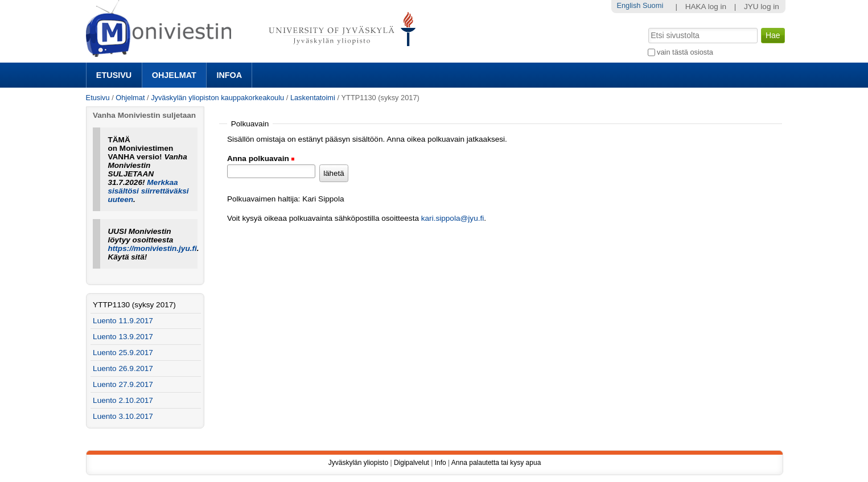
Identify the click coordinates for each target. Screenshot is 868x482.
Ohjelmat (174, 75)
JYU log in (762, 7)
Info (441, 463)
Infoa (229, 75)
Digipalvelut (412, 463)
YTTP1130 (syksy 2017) (134, 305)
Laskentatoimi (313, 98)
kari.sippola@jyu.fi (453, 218)
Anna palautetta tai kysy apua (496, 463)
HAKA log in (706, 7)
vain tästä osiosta (685, 52)
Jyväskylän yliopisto (358, 463)
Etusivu (114, 75)
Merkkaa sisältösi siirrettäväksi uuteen (148, 191)
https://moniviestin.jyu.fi (152, 248)
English (628, 5)
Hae (647, 27)
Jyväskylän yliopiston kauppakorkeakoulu (217, 98)
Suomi (653, 5)
